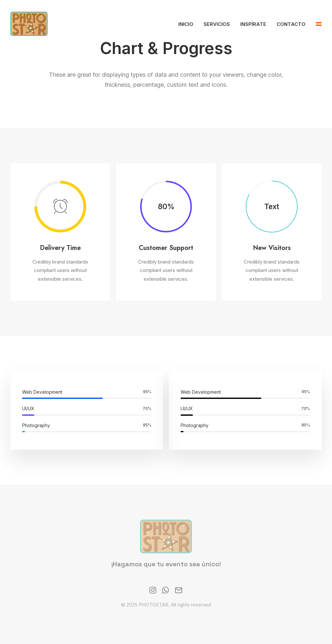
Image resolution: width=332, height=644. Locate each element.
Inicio (186, 24)
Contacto (291, 24)
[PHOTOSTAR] (29, 24)
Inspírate (253, 24)
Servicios (217, 24)
